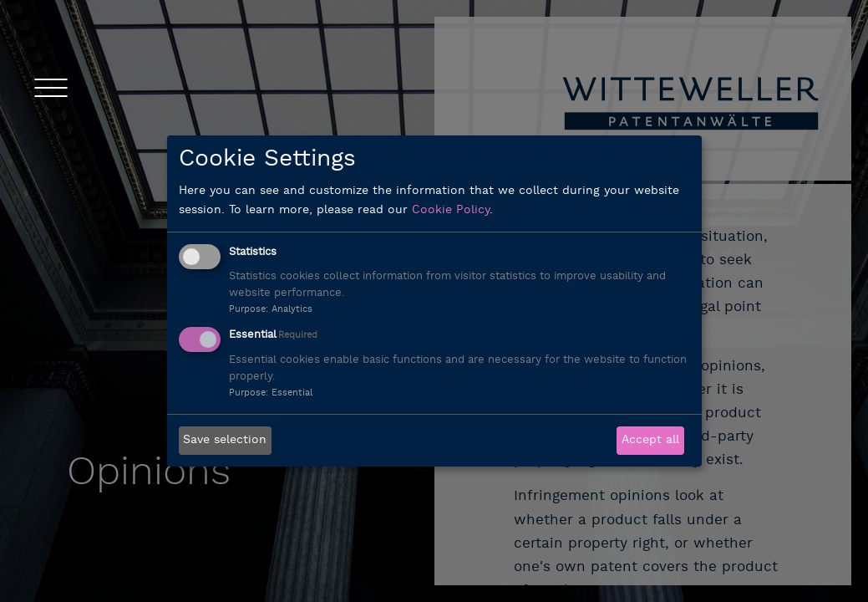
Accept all (650, 440)
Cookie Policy (451, 210)
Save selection (225, 440)
